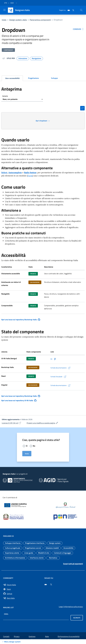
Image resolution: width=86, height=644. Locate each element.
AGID (12, 3)
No (34, 446)
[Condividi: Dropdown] (79, 29)
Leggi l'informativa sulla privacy (71, 607)
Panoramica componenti (40, 20)
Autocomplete (15, 173)
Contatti (6, 636)
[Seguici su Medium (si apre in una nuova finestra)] (46, 585)
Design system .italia (18, 20)
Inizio (4, 20)
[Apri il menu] (4, 10)
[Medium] (68, 10)
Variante (5, 96)
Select (4, 173)
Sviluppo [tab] (54, 78)
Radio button (30, 173)
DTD (6, 3)
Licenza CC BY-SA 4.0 (12, 423)
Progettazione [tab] (33, 78)
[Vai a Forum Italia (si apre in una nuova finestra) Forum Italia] (22, 585)
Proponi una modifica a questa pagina (42, 423)
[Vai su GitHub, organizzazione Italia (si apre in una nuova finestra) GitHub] (22, 594)
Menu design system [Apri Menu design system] (11, 642)
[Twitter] (72, 10)
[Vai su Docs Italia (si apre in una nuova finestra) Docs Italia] (22, 598)
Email (6, 614)
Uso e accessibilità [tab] (12, 78)
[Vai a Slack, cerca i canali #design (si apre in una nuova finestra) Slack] (22, 589)
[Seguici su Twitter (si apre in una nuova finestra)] (51, 585)
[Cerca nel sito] (81, 10)
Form (30, 176)
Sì (27, 446)
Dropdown (58, 20)
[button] (16, 3)
